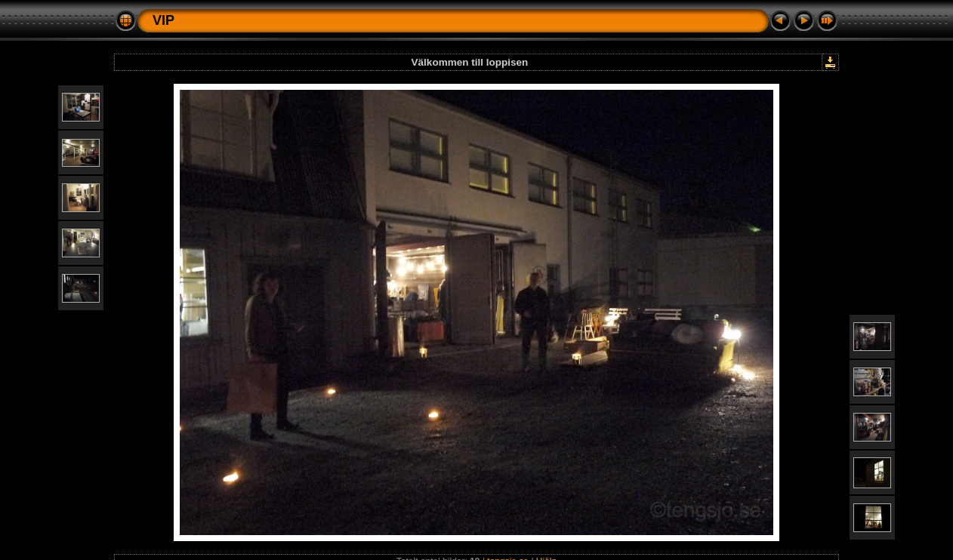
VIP (163, 20)
